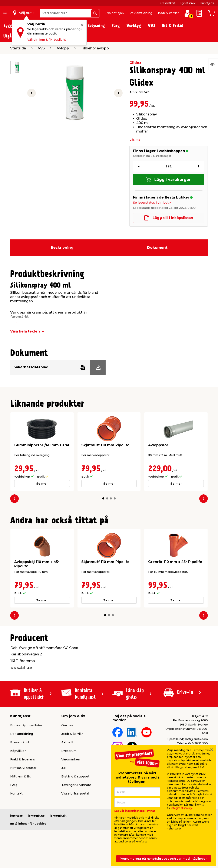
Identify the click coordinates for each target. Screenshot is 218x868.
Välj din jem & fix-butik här (47, 40)
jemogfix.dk (58, 816)
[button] (103, 498)
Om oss (67, 725)
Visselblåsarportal (75, 793)
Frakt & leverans (23, 759)
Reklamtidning (141, 13)
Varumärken (71, 759)
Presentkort (168, 3)
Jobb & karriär (168, 13)
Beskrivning (62, 248)
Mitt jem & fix (20, 776)
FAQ (14, 785)
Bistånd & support (75, 776)
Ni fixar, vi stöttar (23, 768)
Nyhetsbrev (188, 3)
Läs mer (136, 140)
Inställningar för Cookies (28, 824)
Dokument (157, 248)
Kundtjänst (208, 3)
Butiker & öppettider (26, 725)
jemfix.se (16, 816)
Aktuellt (67, 742)
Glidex (135, 63)
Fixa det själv (114, 13)
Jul (63, 768)
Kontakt (16, 793)
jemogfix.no (36, 816)
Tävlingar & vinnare (76, 785)
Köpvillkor (18, 751)
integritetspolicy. (182, 808)
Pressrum (69, 751)
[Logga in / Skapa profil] (187, 13)
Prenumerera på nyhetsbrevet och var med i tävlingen (164, 859)
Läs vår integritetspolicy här (135, 811)
